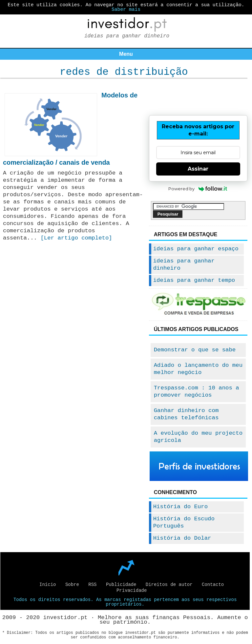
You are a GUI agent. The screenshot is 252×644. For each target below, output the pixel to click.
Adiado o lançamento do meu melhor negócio (198, 369)
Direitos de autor (169, 585)
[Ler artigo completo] (76, 238)
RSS (92, 585)
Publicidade (121, 585)
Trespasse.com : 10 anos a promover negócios (197, 392)
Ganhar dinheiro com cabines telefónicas (186, 414)
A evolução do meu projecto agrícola (198, 437)
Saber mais (126, 10)
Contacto (213, 585)
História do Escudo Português (184, 522)
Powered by (198, 189)
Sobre (72, 585)
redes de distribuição (124, 72)
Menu (126, 54)
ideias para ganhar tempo (194, 280)
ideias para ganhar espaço (196, 249)
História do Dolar (182, 538)
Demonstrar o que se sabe (195, 350)
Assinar (198, 169)
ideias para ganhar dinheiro (184, 265)
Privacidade (132, 591)
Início (48, 585)
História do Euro (180, 507)
